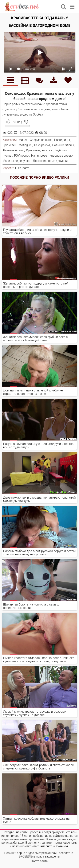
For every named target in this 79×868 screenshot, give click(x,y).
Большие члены (63, 145)
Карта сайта (40, 861)
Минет (23, 140)
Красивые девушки (39, 150)
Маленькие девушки (16, 161)
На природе (39, 156)
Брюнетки (9, 145)
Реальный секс (13, 150)
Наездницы (62, 140)
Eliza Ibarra (22, 168)
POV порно (21, 156)
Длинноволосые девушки (50, 161)
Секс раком (42, 145)
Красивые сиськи (61, 156)
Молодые (25, 145)
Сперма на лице (41, 140)
